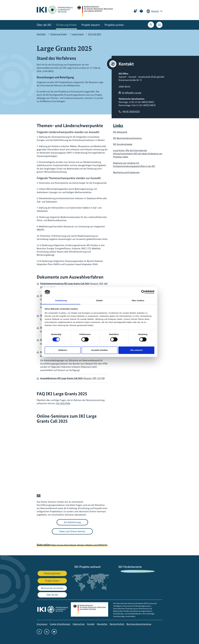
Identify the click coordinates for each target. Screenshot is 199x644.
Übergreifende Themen (130, 571)
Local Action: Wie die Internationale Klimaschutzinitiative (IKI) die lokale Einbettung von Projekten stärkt (138, 154)
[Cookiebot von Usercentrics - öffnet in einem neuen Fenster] (143, 292)
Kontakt (91, 624)
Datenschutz (79, 624)
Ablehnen (63, 350)
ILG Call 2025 (95, 34)
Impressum (42, 624)
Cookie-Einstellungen (60, 624)
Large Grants (78, 34)
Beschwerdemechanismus (139, 624)
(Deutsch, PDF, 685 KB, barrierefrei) (74, 285)
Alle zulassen (136, 350)
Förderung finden (66, 25)
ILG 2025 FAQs (63, 403)
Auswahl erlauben (100, 350)
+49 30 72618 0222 (131, 111)
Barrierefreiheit (117, 624)
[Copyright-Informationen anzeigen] (39, 496)
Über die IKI (44, 25)
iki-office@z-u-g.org (132, 93)
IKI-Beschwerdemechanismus (127, 138)
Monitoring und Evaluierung (126, 172)
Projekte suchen (114, 25)
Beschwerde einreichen (52, 588)
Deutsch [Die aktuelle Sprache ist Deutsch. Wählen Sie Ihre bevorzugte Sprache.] (155, 11)
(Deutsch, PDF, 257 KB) (72, 378)
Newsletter (102, 624)
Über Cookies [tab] (138, 300)
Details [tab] (100, 300)
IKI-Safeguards (120, 132)
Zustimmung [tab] (61, 300)
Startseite (41, 34)
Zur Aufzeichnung (72, 522)
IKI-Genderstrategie (123, 144)
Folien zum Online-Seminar (72, 531)
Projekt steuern (91, 25)
